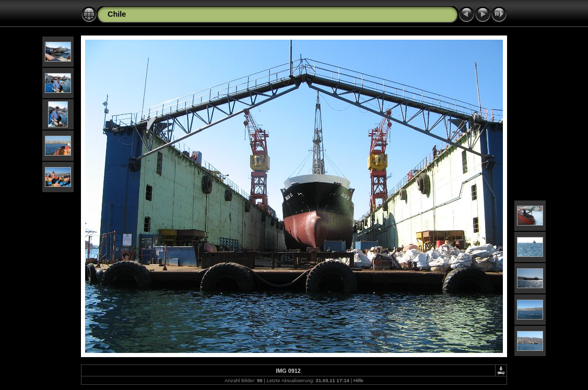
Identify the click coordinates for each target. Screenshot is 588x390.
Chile (117, 14)
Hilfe (358, 380)
